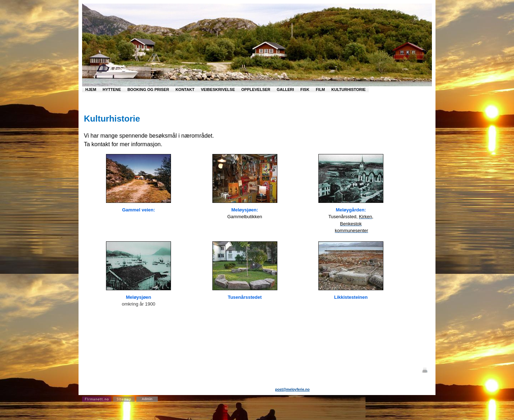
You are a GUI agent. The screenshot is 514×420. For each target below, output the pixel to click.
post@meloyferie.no (293, 390)
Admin (147, 399)
